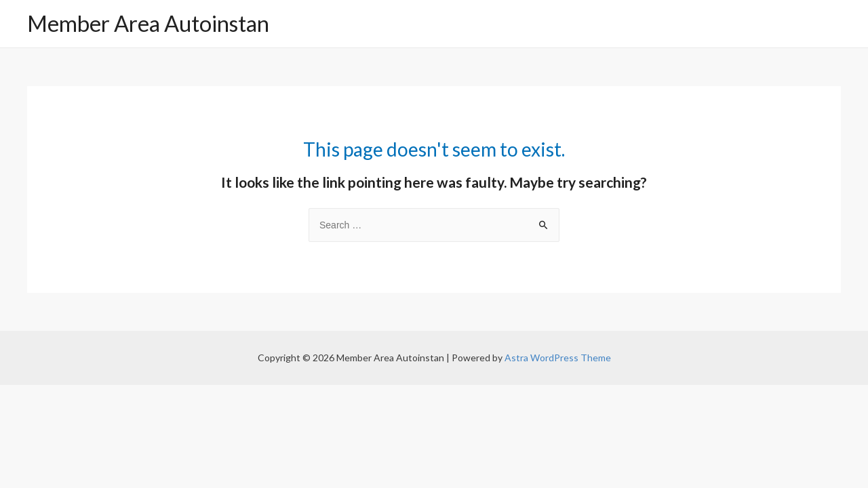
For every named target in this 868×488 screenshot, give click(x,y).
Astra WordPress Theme (558, 358)
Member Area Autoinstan (148, 23)
